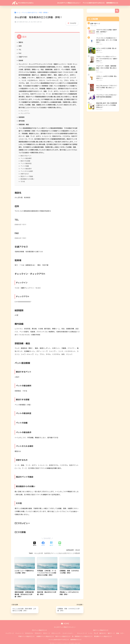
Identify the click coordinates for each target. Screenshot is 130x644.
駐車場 (21, 59)
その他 (23, 180)
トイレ (90, 632)
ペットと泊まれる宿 (59, 552)
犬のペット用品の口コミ (39, 629)
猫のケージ (111, 632)
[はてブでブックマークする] (51, 543)
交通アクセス (23, 56)
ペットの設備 (25, 165)
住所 (20, 45)
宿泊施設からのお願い (27, 178)
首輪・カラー (120, 632)
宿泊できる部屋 (25, 160)
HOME (65, 623)
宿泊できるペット (26, 155)
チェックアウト (25, 112)
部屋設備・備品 (24, 123)
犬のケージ (46, 632)
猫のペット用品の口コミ (101, 629)
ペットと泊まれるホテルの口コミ (94, 3)
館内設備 (22, 120)
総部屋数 (22, 116)
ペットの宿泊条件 (26, 168)
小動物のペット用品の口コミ (45, 635)
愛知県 (78, 549)
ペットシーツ (19, 632)
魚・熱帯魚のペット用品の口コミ (82, 635)
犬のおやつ (38, 632)
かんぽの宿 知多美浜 (43, 552)
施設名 (21, 41)
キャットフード (82, 632)
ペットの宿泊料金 (26, 162)
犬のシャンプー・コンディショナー (62, 632)
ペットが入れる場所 (27, 170)
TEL (20, 49)
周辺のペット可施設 (27, 175)
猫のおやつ (103, 632)
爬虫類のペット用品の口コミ (103, 635)
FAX (20, 52)
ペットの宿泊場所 (26, 157)
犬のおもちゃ (29, 632)
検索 (117, 11)
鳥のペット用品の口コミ (63, 635)
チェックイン (25, 110)
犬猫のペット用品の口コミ (26, 635)
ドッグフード (10, 632)
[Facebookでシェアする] (43, 543)
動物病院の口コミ (112, 3)
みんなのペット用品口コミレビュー (69, 3)
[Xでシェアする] (35, 543)
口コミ (71, 552)
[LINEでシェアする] (60, 543)
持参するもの (25, 173)
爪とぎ (96, 632)
